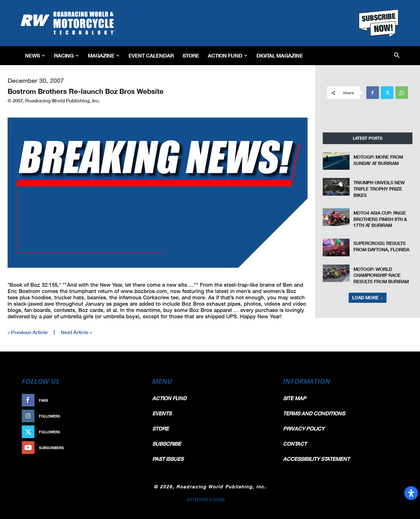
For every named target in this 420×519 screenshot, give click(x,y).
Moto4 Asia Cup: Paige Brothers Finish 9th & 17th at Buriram (380, 219)
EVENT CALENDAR (151, 55)
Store (191, 55)
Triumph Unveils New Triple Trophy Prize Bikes (379, 189)
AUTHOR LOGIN (206, 499)
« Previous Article (28, 332)
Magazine (104, 55)
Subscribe (127, 448)
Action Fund (228, 55)
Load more (368, 298)
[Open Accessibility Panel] (411, 493)
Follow (130, 416)
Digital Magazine (280, 55)
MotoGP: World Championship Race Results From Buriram (381, 275)
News (35, 55)
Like (133, 400)
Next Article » (76, 332)
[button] (397, 56)
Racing (66, 55)
